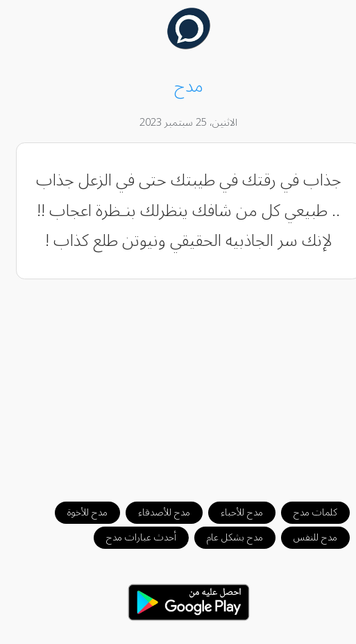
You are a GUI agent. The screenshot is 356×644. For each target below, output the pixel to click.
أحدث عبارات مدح (131, 537)
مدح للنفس (305, 537)
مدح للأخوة (77, 512)
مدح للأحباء (231, 512)
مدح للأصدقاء (154, 512)
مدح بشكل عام (224, 537)
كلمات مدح (305, 512)
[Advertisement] (178, 383)
